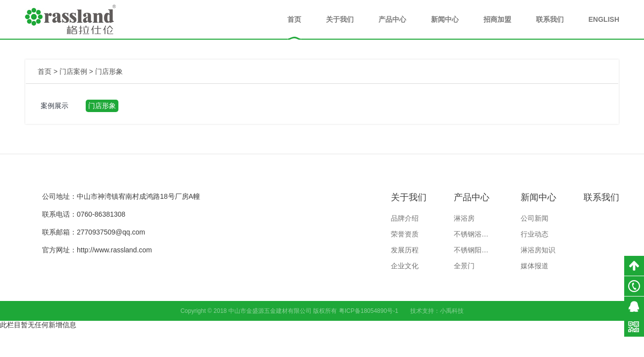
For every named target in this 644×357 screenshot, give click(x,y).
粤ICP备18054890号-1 (369, 311)
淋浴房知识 (538, 250)
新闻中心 (445, 19)
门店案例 (73, 71)
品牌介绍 (405, 218)
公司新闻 (535, 218)
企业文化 (405, 266)
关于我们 (340, 19)
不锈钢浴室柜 (474, 234)
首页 (294, 19)
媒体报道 (535, 266)
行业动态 (535, 234)
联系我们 (550, 19)
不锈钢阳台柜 (474, 250)
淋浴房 (464, 218)
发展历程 (405, 250)
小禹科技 (452, 311)
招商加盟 (497, 19)
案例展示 (54, 106)
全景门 (464, 266)
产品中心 (392, 19)
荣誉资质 (405, 234)
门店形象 (109, 71)
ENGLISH (604, 19)
